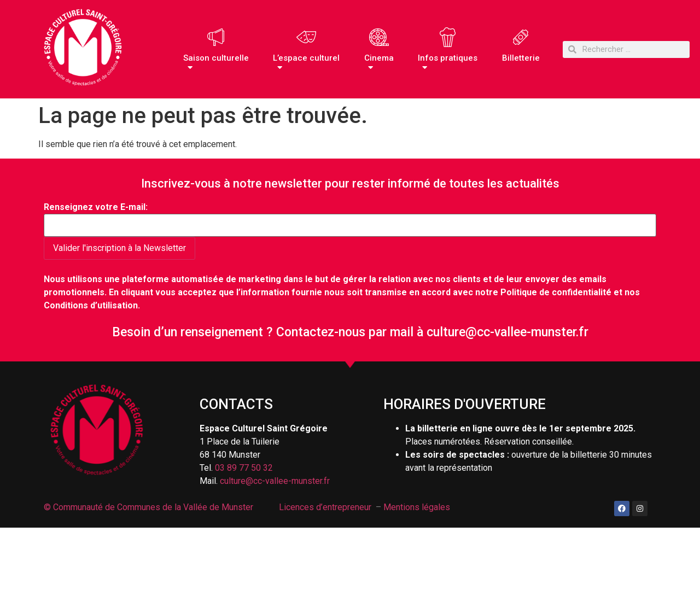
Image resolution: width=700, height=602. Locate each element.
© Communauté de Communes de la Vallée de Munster (150, 507)
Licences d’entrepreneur (325, 507)
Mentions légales (417, 507)
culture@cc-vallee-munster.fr (507, 332)
